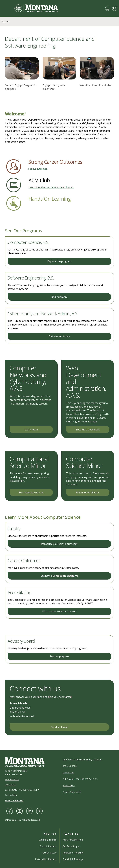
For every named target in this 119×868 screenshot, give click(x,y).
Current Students (48, 846)
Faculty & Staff (49, 853)
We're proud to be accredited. (60, 611)
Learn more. (31, 430)
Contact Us (11, 785)
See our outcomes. (38, 169)
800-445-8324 (12, 779)
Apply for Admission (73, 840)
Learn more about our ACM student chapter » (51, 187)
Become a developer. (88, 430)
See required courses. (31, 492)
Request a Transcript (73, 853)
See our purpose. (59, 656)
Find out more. (59, 297)
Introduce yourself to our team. (59, 544)
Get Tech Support (72, 846)
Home (6, 21)
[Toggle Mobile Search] (115, 8)
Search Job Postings (73, 859)
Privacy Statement (14, 800)
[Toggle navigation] (108, 8)
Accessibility (11, 795)
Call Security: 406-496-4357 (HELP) (22, 790)
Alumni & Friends (48, 840)
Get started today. (59, 336)
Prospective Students (46, 859)
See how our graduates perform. (59, 576)
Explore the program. (60, 261)
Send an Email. (59, 727)
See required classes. (88, 492)
